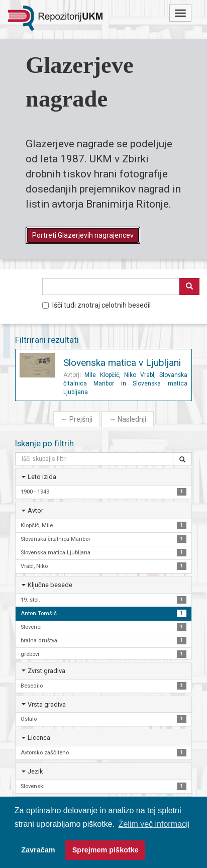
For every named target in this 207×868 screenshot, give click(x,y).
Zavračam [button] (38, 850)
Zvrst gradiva (46, 671)
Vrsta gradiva (47, 704)
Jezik (35, 771)
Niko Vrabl (139, 375)
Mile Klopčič (101, 375)
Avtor (35, 510)
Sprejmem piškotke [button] (106, 850)
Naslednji (128, 419)
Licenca (39, 738)
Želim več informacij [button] (154, 824)
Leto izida (42, 477)
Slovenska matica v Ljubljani (122, 363)
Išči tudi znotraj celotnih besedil (96, 305)
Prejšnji (77, 419)
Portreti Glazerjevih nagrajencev (83, 235)
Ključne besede (50, 585)
